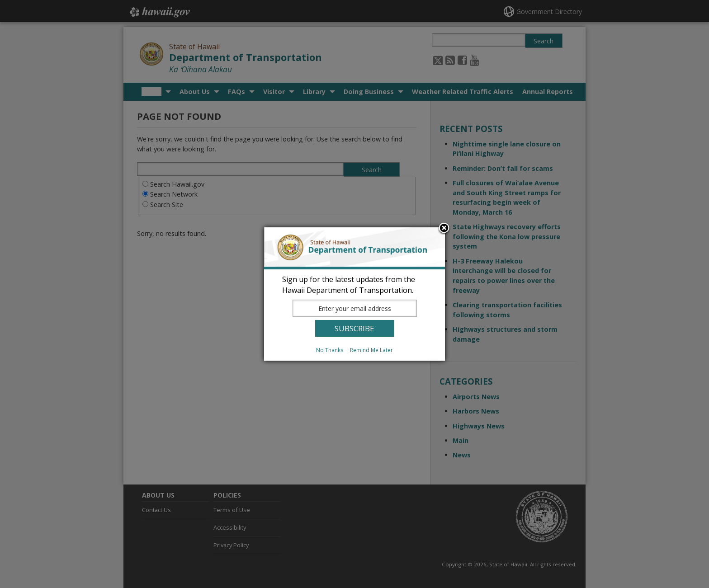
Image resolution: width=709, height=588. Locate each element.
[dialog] (354, 294)
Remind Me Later (371, 350)
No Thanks (330, 350)
